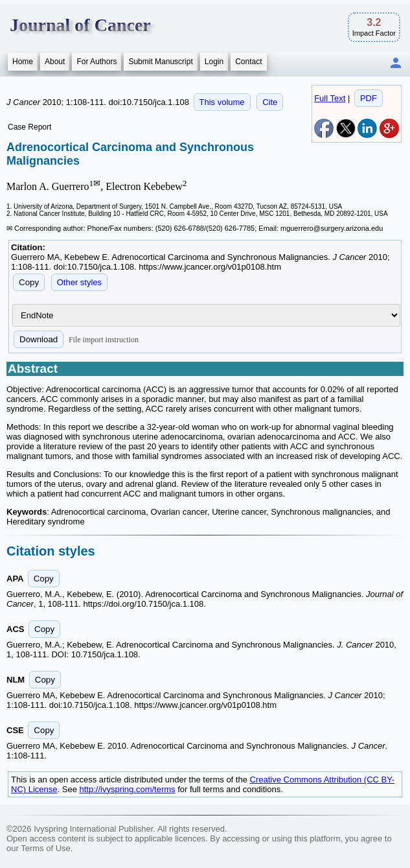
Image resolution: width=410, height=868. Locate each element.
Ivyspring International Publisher (93, 829)
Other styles (79, 282)
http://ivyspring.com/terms (128, 789)
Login (214, 62)
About (55, 62)
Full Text (330, 98)
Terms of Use (46, 848)
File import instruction (104, 340)
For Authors (97, 62)
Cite (270, 102)
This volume (222, 102)
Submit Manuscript (160, 62)
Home (23, 62)
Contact (248, 62)
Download (39, 339)
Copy (29, 282)
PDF (369, 98)
